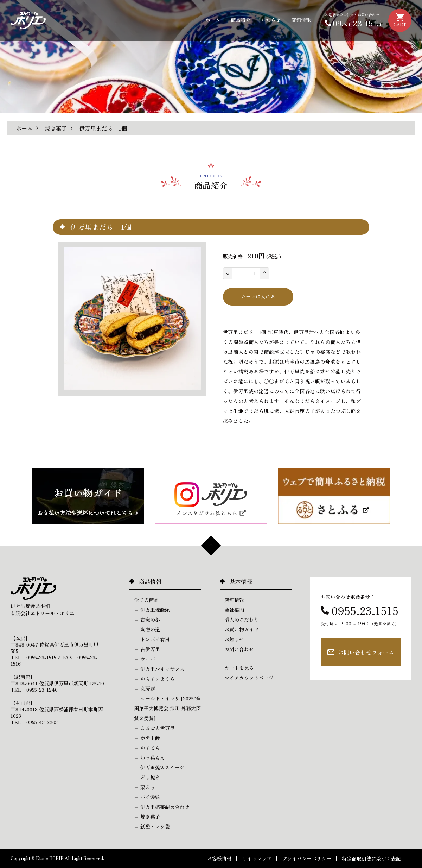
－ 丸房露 (145, 688)
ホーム (213, 20)
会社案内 (234, 610)
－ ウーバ (145, 659)
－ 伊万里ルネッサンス (159, 669)
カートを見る (239, 668)
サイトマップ (257, 858)
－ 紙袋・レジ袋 (152, 826)
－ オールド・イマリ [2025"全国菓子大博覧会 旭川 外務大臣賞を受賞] (167, 708)
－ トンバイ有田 (152, 639)
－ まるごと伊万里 (154, 728)
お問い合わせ (239, 649)
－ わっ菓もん (149, 757)
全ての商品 (146, 600)
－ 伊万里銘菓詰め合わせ (162, 807)
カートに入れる (258, 296)
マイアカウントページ (249, 678)
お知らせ (271, 20)
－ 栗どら (145, 787)
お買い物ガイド (242, 629)
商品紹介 (241, 20)
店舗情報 (301, 20)
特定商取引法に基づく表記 (371, 858)
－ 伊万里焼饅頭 (152, 610)
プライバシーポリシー (307, 858)
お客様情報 (219, 858)
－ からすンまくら (154, 679)
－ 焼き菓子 (147, 817)
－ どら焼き (147, 777)
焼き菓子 (56, 128)
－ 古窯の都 (147, 619)
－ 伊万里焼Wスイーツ (159, 767)
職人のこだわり (242, 619)
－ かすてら (147, 748)
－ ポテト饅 (147, 738)
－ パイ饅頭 (147, 797)
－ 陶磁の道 (147, 629)
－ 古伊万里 (147, 649)
